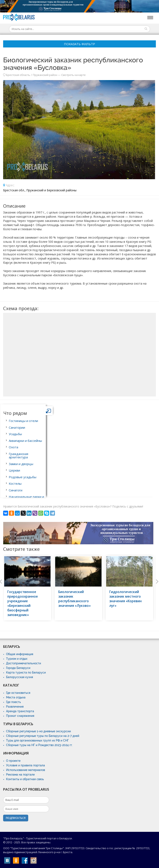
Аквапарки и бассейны (25, 441)
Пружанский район (45, 75)
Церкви (14, 470)
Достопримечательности (24, 663)
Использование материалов (25, 770)
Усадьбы (15, 434)
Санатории (17, 427)
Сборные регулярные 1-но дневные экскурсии (38, 731)
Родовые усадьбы (23, 477)
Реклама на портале (20, 775)
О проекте (13, 761)
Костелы (15, 483)
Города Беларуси (18, 668)
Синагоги (16, 490)
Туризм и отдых (17, 659)
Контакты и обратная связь (25, 779)
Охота (13, 447)
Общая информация (20, 654)
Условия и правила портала (25, 765)
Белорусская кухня (20, 677)
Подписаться (16, 818)
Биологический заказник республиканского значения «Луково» (74, 599)
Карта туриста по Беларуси (26, 672)
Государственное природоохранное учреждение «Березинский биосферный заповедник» (23, 603)
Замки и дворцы (21, 464)
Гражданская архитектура (18, 456)
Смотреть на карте (73, 75)
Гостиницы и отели (23, 421)
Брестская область (18, 75)
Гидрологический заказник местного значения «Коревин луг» (125, 599)
